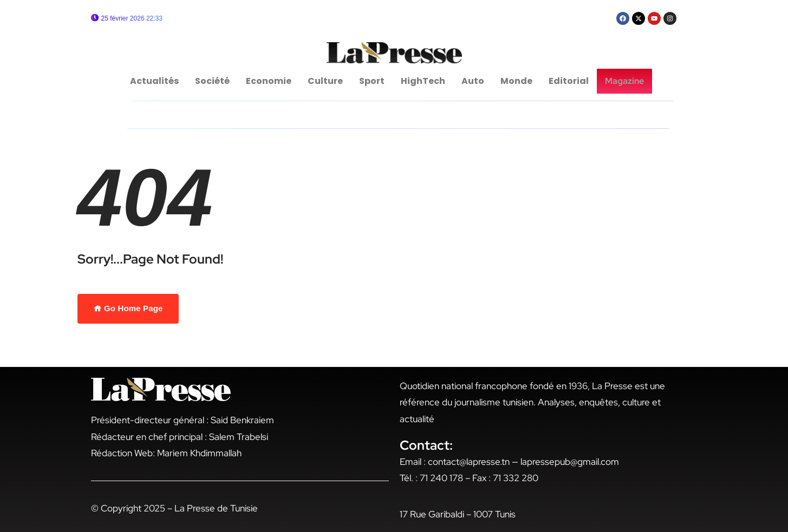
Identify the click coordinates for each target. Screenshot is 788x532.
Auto (474, 81)
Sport (373, 81)
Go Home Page (128, 308)
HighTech (425, 81)
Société (214, 81)
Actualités (156, 81)
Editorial (570, 81)
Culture (327, 81)
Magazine (624, 81)
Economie (270, 81)
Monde (518, 81)
